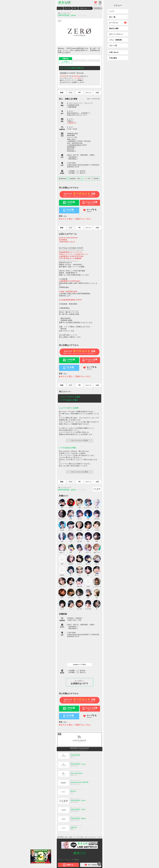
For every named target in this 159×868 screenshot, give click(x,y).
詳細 (62, 93)
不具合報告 (113, 58)
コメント (88, 93)
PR (79, 93)
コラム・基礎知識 (115, 40)
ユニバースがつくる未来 (70, 397)
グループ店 (113, 46)
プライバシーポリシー (65, 860)
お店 (97, 93)
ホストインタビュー (116, 34)
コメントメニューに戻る (80, 440)
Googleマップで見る (79, 665)
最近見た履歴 (114, 28)
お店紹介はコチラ (80, 682)
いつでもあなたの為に (69, 400)
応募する (68, 865)
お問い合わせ (114, 52)
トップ (112, 11)
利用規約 (76, 860)
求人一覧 (112, 17)
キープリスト (118, 23)
